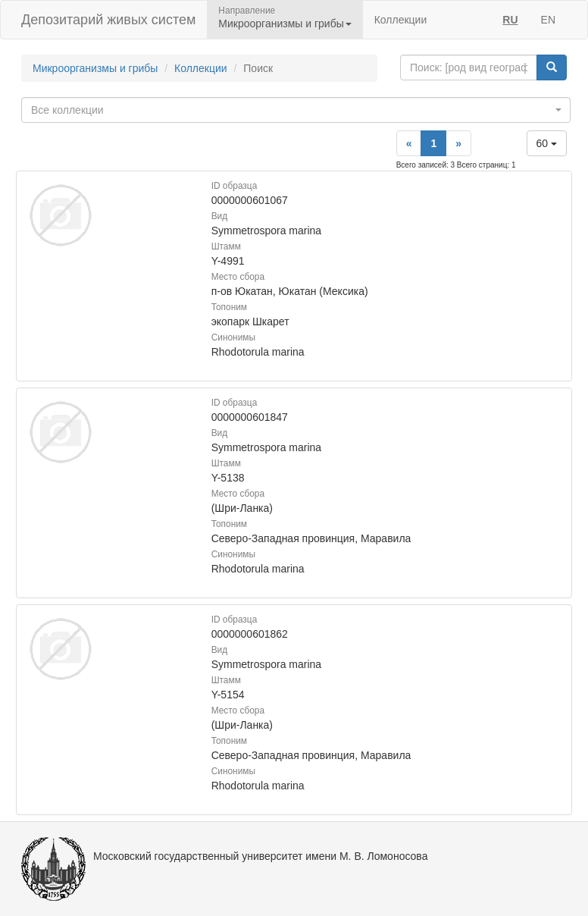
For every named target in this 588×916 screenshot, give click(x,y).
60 (547, 143)
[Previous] (409, 143)
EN (548, 20)
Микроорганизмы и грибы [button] (285, 24)
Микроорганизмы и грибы (95, 68)
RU (510, 20)
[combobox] (296, 110)
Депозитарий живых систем (108, 20)
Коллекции (401, 20)
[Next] (458, 143)
